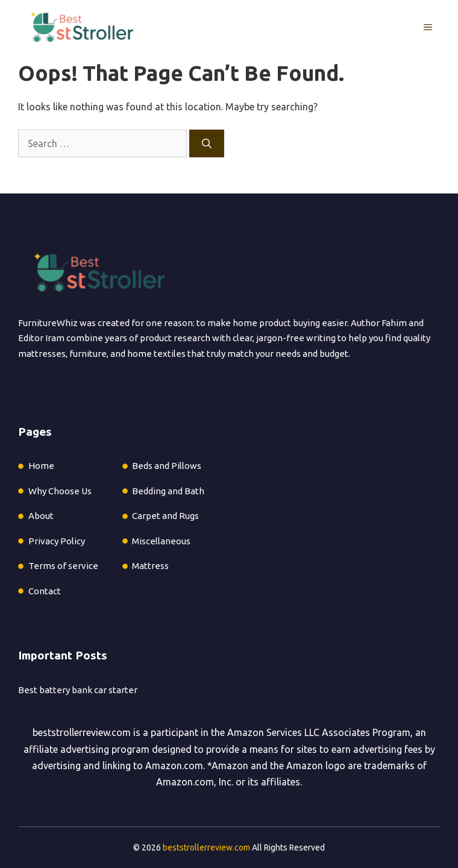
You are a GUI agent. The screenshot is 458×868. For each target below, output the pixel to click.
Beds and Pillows (167, 466)
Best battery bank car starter (78, 690)
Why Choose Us (60, 491)
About (41, 516)
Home (41, 466)
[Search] (207, 143)
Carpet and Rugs (165, 516)
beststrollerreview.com (82, 732)
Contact (45, 591)
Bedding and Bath (168, 491)
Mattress (150, 566)
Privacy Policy (57, 541)
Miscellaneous (161, 541)
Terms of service (63, 566)
